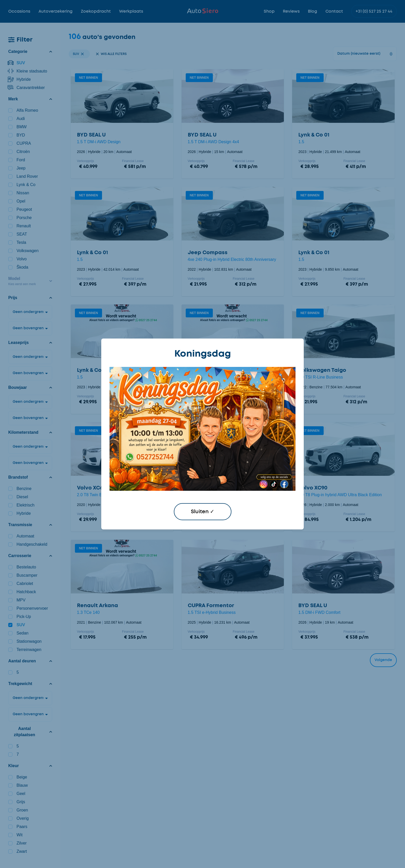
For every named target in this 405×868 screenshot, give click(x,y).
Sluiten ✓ (203, 512)
